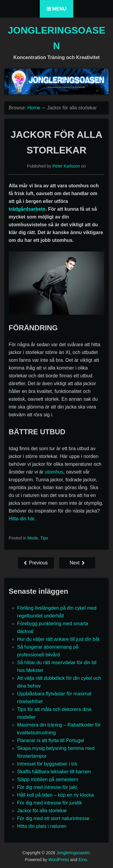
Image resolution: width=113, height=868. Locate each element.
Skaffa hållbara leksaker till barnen (54, 772)
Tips (44, 538)
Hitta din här (22, 519)
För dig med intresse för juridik (50, 803)
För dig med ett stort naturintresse (53, 818)
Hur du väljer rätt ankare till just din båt (58, 639)
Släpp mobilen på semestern (48, 779)
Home (34, 108)
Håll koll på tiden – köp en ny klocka (55, 795)
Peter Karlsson (66, 166)
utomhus (54, 472)
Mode (33, 538)
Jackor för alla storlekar (42, 811)
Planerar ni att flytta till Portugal (50, 740)
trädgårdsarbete (27, 209)
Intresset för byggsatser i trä (47, 764)
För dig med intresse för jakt (47, 787)
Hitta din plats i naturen (42, 826)
